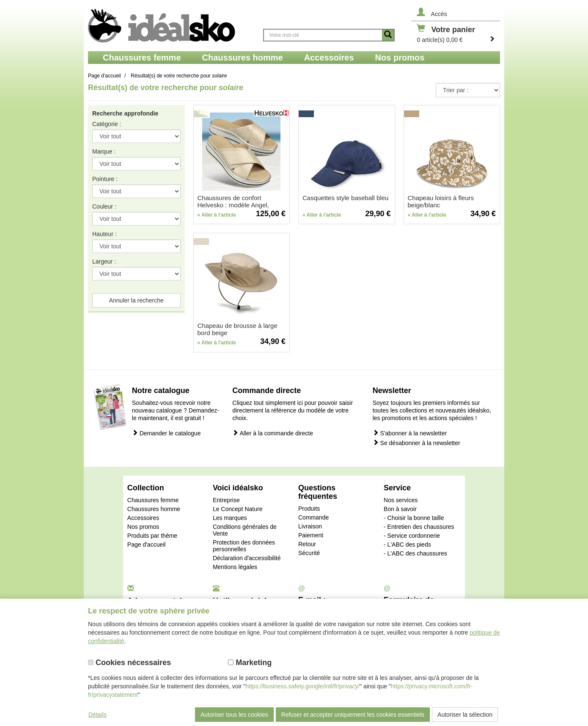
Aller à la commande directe (273, 433)
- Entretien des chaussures (419, 527)
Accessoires (143, 518)
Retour (307, 544)
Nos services (401, 500)
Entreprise (226, 500)
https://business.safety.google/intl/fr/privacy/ (302, 686)
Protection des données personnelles (244, 546)
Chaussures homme (154, 509)
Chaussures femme (153, 500)
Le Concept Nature (238, 509)
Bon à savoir (400, 509)
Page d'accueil (147, 544)
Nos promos (143, 527)
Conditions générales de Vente (245, 530)
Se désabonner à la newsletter (416, 443)
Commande (313, 517)
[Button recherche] (388, 35)
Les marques (230, 518)
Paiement (311, 535)
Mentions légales (235, 567)
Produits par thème (152, 536)
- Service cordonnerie (412, 536)
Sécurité (309, 553)
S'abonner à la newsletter (410, 433)
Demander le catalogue (166, 433)
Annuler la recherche (136, 300)
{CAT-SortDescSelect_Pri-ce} (468, 90)
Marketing (250, 663)
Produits (309, 509)
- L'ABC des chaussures (415, 553)
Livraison (310, 526)
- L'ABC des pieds (407, 544)
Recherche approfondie (125, 113)
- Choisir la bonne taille (414, 518)
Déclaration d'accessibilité (247, 558)
